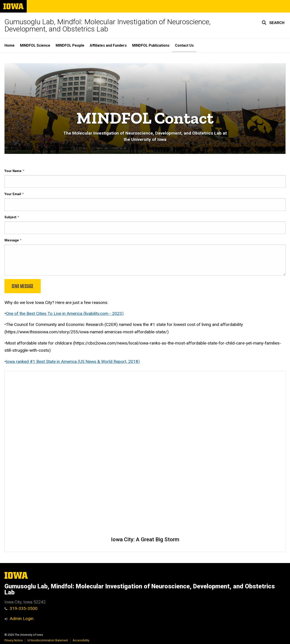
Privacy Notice (14, 640)
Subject (10, 217)
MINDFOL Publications (151, 45)
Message (12, 240)
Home (10, 45)
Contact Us (184, 45)
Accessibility (81, 640)
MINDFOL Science (35, 45)
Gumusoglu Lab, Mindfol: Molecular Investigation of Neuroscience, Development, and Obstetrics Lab (108, 25)
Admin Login (22, 619)
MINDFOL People (70, 45)
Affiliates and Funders (108, 45)
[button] (273, 23)
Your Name (13, 171)
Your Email (13, 194)
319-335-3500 (21, 608)
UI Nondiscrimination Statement (48, 640)
